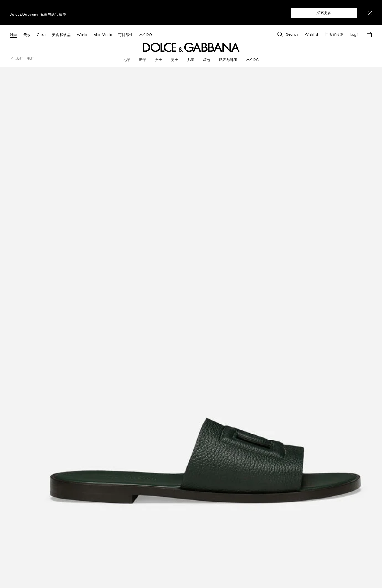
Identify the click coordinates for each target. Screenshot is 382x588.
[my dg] (253, 60)
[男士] (175, 60)
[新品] (143, 60)
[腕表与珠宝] (228, 60)
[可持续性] (126, 35)
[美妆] (27, 35)
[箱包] (207, 60)
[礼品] (127, 60)
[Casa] (41, 35)
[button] (370, 13)
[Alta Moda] (103, 35)
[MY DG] (146, 35)
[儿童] (191, 60)
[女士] (159, 60)
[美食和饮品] (61, 35)
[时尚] (13, 35)
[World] (82, 35)
